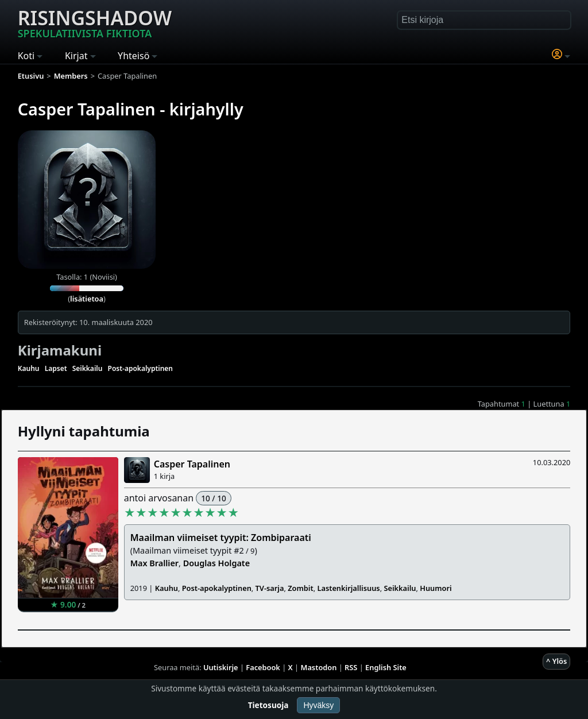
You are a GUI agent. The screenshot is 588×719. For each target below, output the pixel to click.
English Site (386, 667)
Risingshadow (95, 22)
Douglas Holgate (216, 563)
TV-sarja (270, 588)
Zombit (300, 588)
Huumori (436, 588)
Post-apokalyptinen (141, 368)
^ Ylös (556, 661)
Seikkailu (88, 368)
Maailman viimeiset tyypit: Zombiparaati (221, 538)
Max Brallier (154, 563)
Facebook (263, 667)
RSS (351, 667)
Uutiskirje (221, 667)
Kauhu (29, 368)
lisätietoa (87, 299)
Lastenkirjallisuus (348, 588)
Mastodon (319, 667)
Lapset (56, 368)
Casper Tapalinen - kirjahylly (131, 109)
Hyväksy (318, 705)
